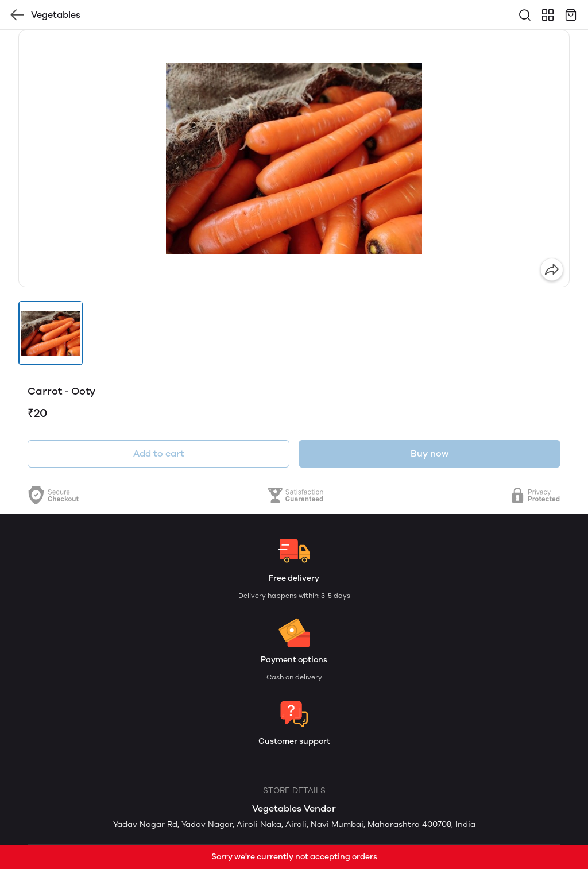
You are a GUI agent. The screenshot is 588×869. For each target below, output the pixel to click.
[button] (51, 333)
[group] (294, 159)
